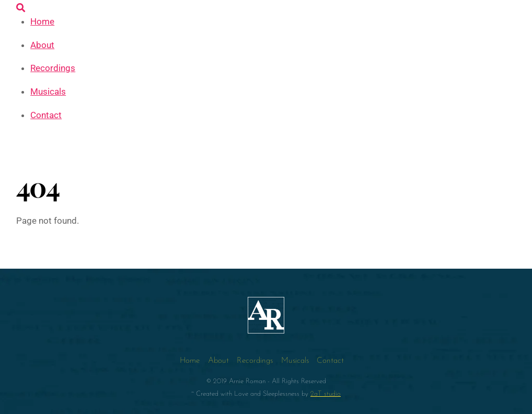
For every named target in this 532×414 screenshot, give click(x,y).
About (42, 45)
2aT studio (326, 394)
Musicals (48, 91)
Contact (46, 115)
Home (42, 21)
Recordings (53, 68)
